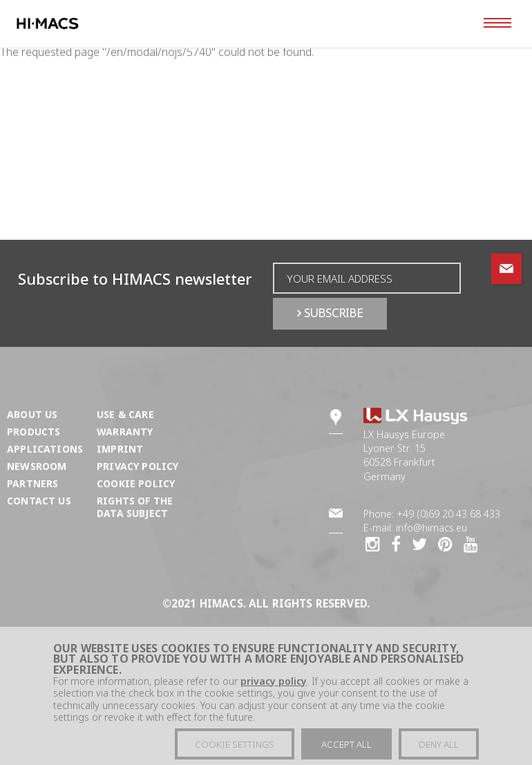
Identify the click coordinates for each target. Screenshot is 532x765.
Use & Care (125, 414)
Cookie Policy (136, 483)
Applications (45, 449)
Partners (32, 483)
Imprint (120, 449)
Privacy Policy (137, 466)
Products (34, 432)
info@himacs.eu (431, 528)
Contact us (39, 501)
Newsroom (37, 466)
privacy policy (274, 687)
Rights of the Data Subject (135, 507)
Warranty (125, 432)
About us (32, 414)
